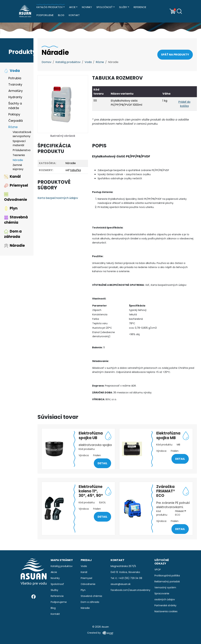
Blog (61, 15)
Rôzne (13, 127)
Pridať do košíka (184, 104)
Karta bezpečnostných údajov (58, 198)
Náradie (18, 160)
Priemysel (16, 185)
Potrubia (15, 78)
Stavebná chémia (16, 220)
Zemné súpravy (18, 167)
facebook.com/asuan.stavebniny (130, 590)
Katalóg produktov (50, 7)
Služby (123, 7)
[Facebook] (34, 596)
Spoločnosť (105, 7)
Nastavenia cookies (166, 611)
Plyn (11, 208)
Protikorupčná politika (167, 576)
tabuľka (76, 170)
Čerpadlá (16, 121)
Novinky (87, 7)
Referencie (140, 7)
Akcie (72, 7)
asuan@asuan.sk (121, 584)
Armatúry (16, 91)
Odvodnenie (16, 197)
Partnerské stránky (165, 605)
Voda (12, 71)
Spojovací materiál (19, 143)
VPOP (158, 570)
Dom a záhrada (13, 234)
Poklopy (14, 114)
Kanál (12, 176)
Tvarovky (15, 84)
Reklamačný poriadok (167, 582)
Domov (46, 62)
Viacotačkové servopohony (21, 134)
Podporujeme (45, 15)
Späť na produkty (175, 55)
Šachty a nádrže (15, 106)
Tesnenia (19, 155)
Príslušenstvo (21, 150)
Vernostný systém (165, 587)
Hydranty (15, 97)
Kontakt (74, 15)
